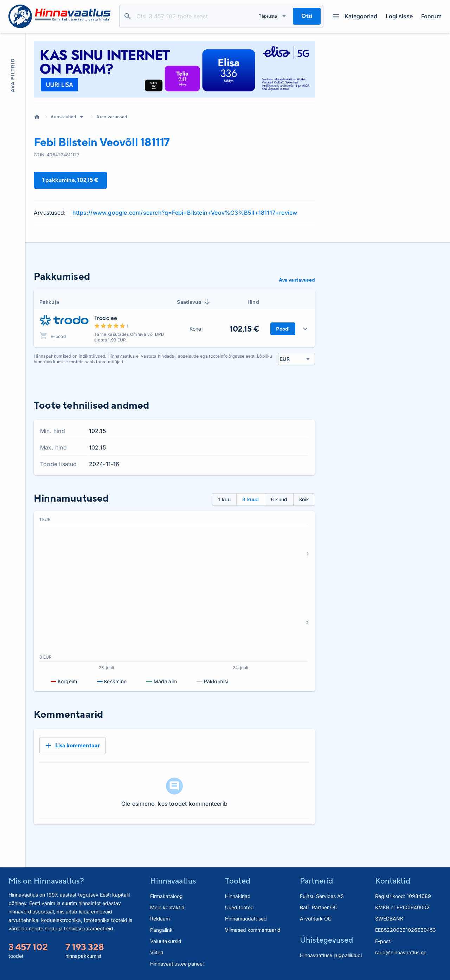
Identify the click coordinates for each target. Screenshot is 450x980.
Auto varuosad (112, 117)
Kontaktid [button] (393, 881)
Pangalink (161, 930)
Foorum (431, 16)
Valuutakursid (166, 941)
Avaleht (37, 117)
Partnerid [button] (316, 881)
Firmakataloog (166, 896)
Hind (253, 302)
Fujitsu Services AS (322, 896)
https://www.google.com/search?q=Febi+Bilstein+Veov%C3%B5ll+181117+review (185, 213)
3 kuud (251, 499)
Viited (157, 952)
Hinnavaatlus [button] (173, 881)
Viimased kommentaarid (253, 930)
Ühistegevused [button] (326, 940)
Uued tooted (239, 907)
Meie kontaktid (167, 907)
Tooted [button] (238, 881)
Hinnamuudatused (246, 919)
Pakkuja (49, 302)
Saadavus (194, 302)
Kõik (304, 499)
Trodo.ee (106, 318)
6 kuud (279, 499)
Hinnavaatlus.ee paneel (177, 964)
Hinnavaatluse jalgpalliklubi (331, 955)
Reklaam (160, 919)
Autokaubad (63, 117)
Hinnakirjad (238, 896)
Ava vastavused (297, 280)
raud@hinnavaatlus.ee (401, 952)
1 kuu (224, 499)
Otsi (128, 16)
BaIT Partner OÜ (319, 907)
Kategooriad (355, 16)
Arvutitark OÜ (316, 919)
